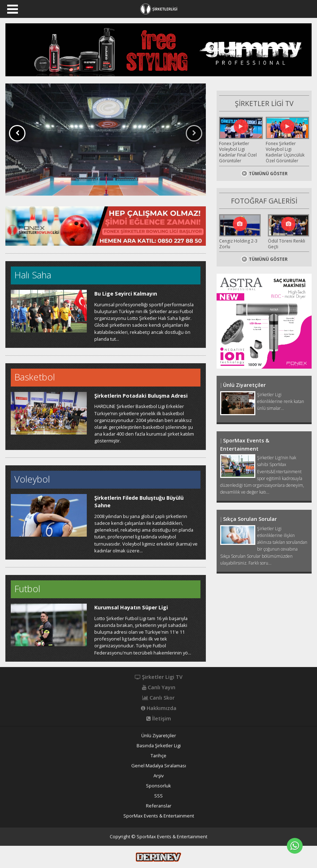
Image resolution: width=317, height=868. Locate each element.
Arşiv (158, 776)
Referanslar (159, 806)
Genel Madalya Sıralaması (159, 766)
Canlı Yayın (159, 687)
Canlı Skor (158, 698)
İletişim (159, 719)
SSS (158, 796)
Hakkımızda (159, 708)
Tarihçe (158, 756)
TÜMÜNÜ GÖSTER (264, 173)
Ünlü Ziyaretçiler (159, 736)
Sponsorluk (158, 786)
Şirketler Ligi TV (159, 677)
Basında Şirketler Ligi (159, 746)
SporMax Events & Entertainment (159, 816)
